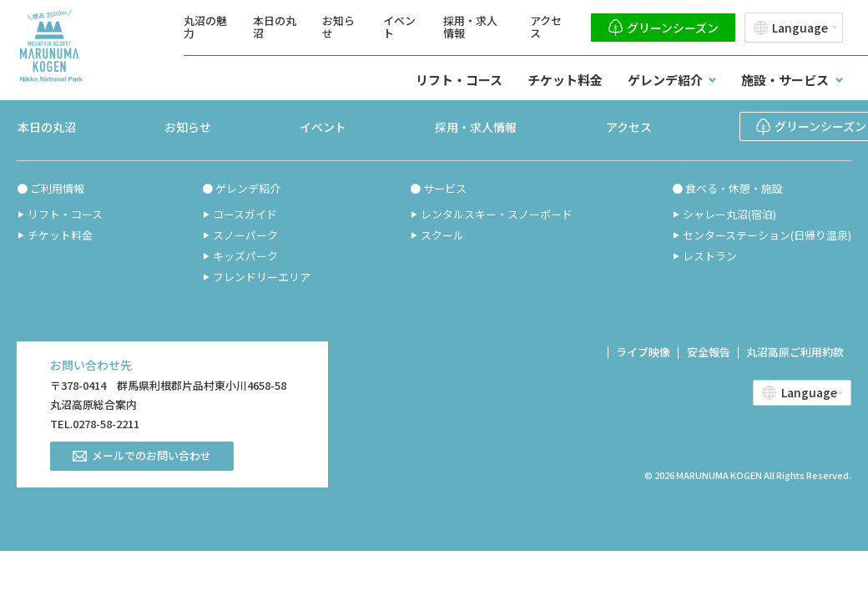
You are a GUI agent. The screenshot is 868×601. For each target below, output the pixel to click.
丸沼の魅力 (205, 27)
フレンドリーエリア (261, 277)
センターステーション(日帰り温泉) (767, 235)
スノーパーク (245, 235)
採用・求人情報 (470, 27)
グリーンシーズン (673, 28)
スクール (442, 235)
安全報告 (706, 352)
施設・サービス (785, 80)
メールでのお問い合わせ (151, 455)
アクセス (546, 27)
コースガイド (244, 214)
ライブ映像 (640, 352)
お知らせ (338, 27)
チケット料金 (565, 80)
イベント (399, 27)
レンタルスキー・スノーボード (497, 214)
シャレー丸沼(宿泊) (729, 214)
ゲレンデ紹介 (665, 80)
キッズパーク (245, 256)
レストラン (710, 256)
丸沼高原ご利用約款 (794, 352)
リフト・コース (459, 80)
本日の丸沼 (275, 27)
